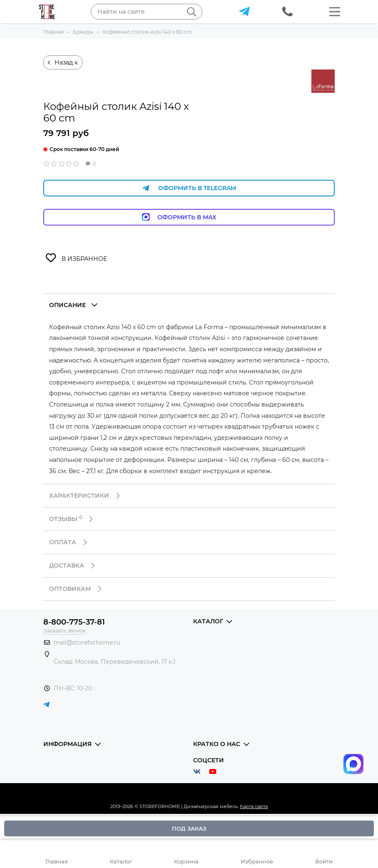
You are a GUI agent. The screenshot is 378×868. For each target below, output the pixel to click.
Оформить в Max (189, 217)
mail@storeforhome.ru (87, 642)
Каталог (121, 861)
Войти (324, 861)
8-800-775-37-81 (74, 622)
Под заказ (189, 828)
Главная (57, 861)
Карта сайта (254, 806)
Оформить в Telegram (189, 188)
